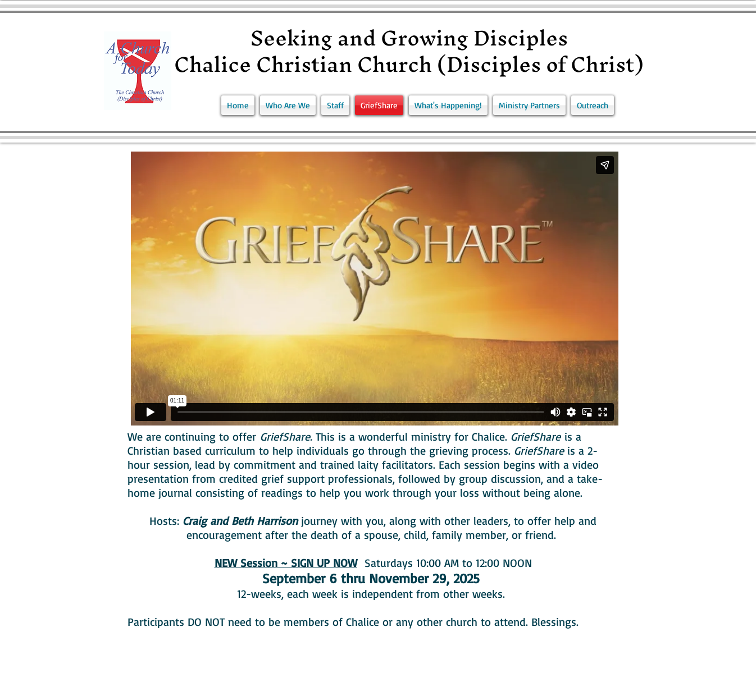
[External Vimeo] (374, 289)
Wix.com (278, 694)
